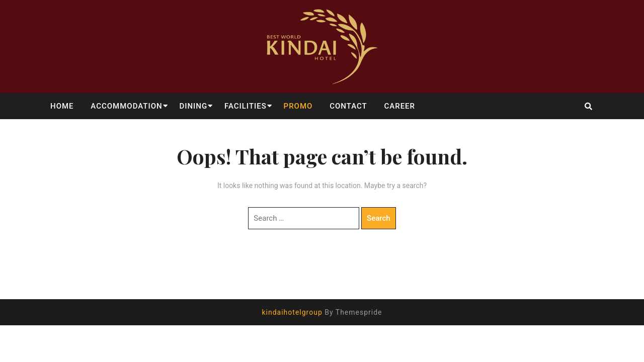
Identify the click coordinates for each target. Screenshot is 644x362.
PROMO (298, 106)
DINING (193, 106)
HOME (62, 106)
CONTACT (348, 106)
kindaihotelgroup (292, 312)
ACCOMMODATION (126, 106)
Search (379, 218)
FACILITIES (246, 106)
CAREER (399, 106)
